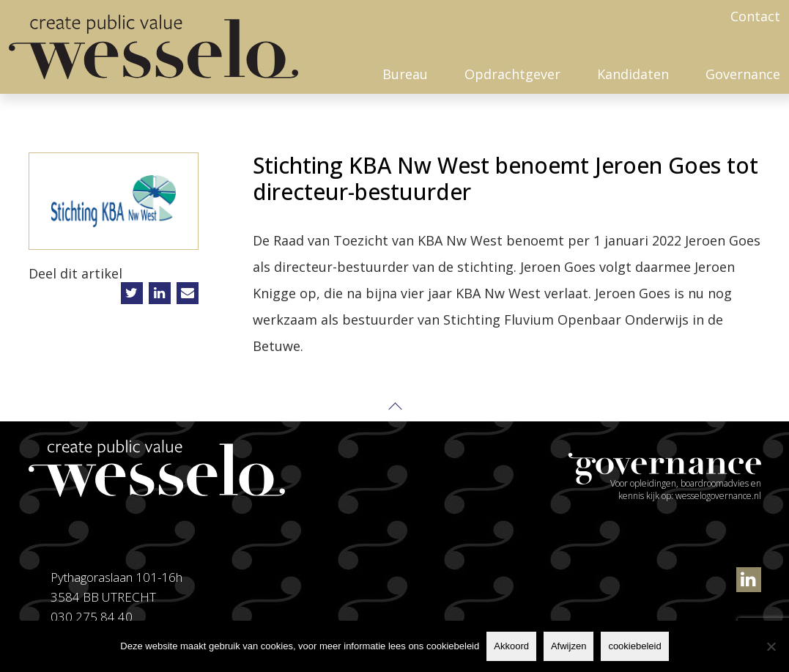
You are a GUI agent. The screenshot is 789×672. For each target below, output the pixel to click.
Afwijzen (568, 646)
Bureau (405, 74)
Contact (755, 16)
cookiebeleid (634, 646)
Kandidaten (633, 74)
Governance (743, 74)
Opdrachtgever (512, 74)
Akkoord (511, 646)
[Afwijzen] (771, 646)
